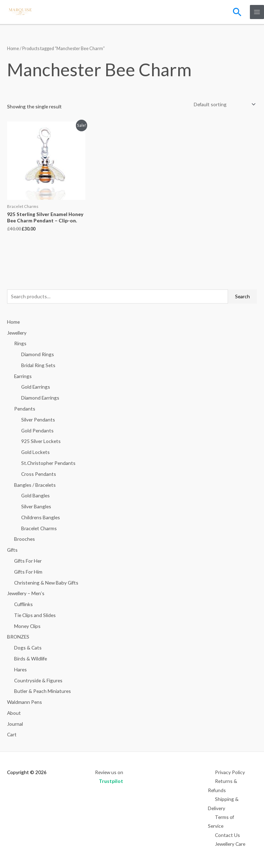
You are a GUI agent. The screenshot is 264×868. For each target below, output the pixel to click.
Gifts (12, 550)
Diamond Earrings (40, 398)
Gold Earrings (36, 387)
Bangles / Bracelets (35, 485)
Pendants (25, 409)
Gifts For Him (28, 572)
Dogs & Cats (28, 648)
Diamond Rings (38, 354)
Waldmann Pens (25, 702)
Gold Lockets (35, 452)
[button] (237, 12)
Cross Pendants (39, 474)
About (14, 713)
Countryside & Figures (38, 680)
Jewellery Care (230, 844)
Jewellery (17, 333)
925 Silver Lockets (41, 441)
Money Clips (27, 626)
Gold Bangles (35, 495)
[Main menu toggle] (257, 12)
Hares (20, 669)
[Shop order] (223, 105)
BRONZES (18, 637)
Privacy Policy (230, 772)
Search (242, 296)
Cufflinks (23, 604)
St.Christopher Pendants (48, 463)
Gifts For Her (28, 561)
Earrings (23, 376)
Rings (20, 343)
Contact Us (227, 835)
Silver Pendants (38, 420)
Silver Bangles (36, 506)
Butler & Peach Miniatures (43, 691)
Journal (15, 724)
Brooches (25, 539)
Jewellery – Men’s (26, 593)
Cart (12, 734)
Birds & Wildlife (31, 659)
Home (13, 49)
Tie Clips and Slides (35, 615)
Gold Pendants (37, 430)
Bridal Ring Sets (38, 365)
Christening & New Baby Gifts (46, 583)
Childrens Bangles (41, 517)
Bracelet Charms (39, 528)
